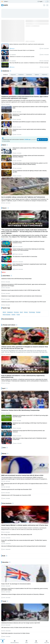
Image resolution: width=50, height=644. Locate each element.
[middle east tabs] (5, 75)
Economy (16, 312)
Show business (7, 315)
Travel (18, 315)
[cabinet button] (47, 5)
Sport (21, 312)
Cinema (13, 315)
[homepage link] (5, 5)
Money (26, 312)
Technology (32, 312)
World (4, 312)
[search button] (44, 5)
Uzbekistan (10, 312)
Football (38, 312)
